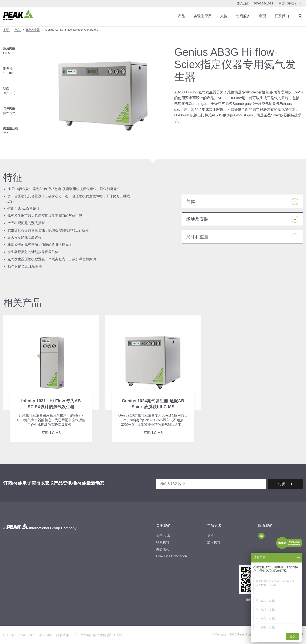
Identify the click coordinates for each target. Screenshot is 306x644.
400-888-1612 (263, 3)
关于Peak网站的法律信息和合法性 (98, 635)
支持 (224, 16)
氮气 (6, 113)
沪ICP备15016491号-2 (19, 635)
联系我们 (282, 16)
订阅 (283, 484)
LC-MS (8, 53)
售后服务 (243, 16)
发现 (262, 16)
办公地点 (163, 549)
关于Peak (163, 535)
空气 (13, 113)
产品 (181, 16)
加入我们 (243, 3)
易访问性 (46, 635)
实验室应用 (203, 16)
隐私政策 (63, 635)
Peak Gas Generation (171, 556)
